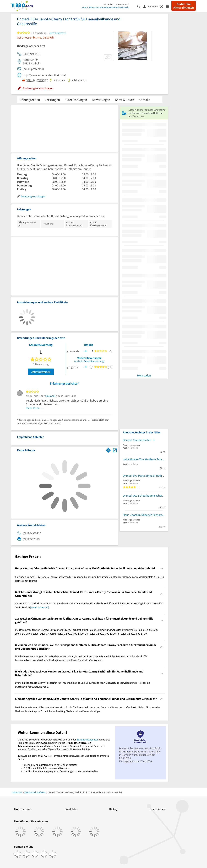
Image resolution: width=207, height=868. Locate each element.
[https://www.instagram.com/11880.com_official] (26, 854)
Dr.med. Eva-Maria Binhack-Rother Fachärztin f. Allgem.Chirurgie (144, 476)
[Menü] (169, 6)
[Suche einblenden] (140, 6)
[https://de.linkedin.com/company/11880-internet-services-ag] (44, 854)
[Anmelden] (152, 6)
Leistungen (52, 100)
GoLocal (50, 396)
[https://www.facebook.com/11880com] (18, 854)
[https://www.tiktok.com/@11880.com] (35, 854)
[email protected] (40, 607)
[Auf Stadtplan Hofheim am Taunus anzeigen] (115, 450)
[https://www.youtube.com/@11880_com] (53, 854)
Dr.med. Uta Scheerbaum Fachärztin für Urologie (144, 496)
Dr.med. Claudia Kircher (137, 440)
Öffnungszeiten (30, 100)
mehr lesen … (35, 408)
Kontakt (144, 100)
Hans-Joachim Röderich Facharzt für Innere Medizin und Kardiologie (144, 515)
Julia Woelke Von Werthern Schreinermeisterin (144, 459)
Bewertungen (101, 100)
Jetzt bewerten (41, 372)
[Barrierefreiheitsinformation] (163, 6)
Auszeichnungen (76, 100)
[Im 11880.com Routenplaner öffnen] (108, 450)
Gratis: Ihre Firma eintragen (184, 6)
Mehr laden (144, 375)
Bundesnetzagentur (87, 739)
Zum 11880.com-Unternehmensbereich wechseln (106, 7)
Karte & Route (124, 100)
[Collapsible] (162, 568)
